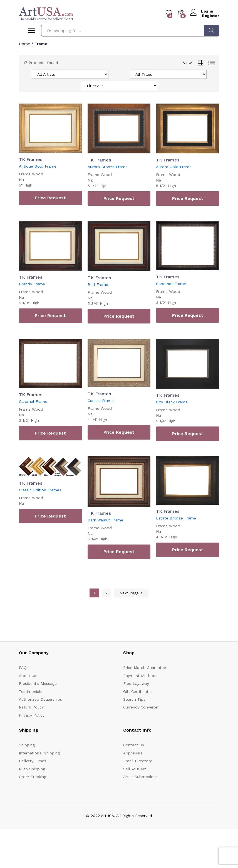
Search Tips (134, 699)
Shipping (27, 745)
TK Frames (31, 159)
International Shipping (39, 753)
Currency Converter (141, 707)
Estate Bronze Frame (176, 518)
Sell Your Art (135, 769)
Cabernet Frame (171, 283)
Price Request (50, 198)
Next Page (131, 593)
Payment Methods (140, 675)
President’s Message (38, 683)
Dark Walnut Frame (105, 520)
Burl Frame (98, 285)
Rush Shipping (32, 769)
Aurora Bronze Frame (108, 167)
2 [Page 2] (106, 593)
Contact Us (134, 745)
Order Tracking (33, 776)
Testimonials (31, 691)
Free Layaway (136, 683)
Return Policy (31, 707)
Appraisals (133, 753)
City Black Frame (172, 402)
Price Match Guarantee (145, 668)
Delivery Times (33, 761)
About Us (28, 675)
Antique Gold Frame (38, 166)
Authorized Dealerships (40, 699)
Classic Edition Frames (40, 490)
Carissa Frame (101, 400)
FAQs (24, 668)
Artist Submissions (140, 776)
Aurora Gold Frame (174, 167)
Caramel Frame (33, 401)
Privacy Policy (32, 715)
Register (210, 16)
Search (211, 31)
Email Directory (137, 761)
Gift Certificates (138, 691)
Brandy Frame (32, 284)
